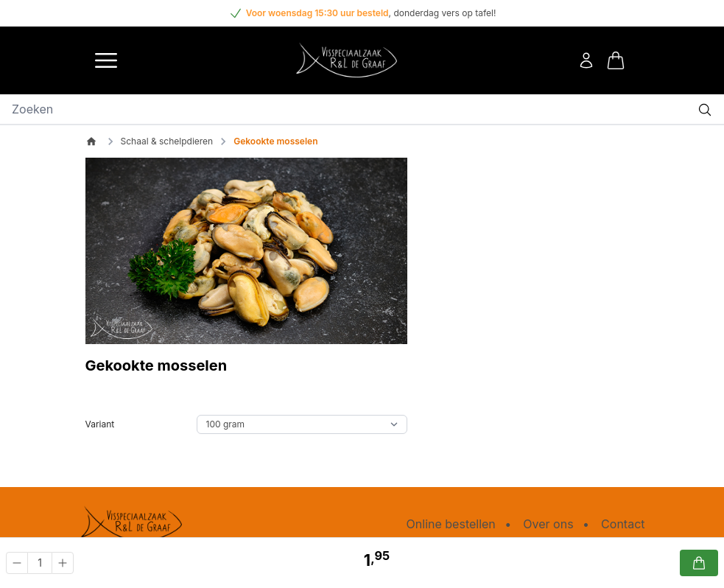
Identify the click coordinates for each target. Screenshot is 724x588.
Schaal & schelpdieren (167, 141)
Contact (623, 524)
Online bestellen (451, 524)
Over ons (548, 524)
